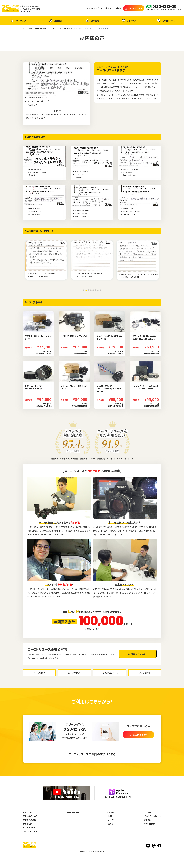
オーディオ (112, 820)
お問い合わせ (149, 824)
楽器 (110, 816)
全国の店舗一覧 (73, 812)
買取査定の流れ (29, 820)
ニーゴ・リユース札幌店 (111, 70)
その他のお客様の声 (35, 137)
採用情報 (147, 820)
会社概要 (147, 812)
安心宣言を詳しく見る (138, 654)
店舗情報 (55, 21)
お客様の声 (129, 21)
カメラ (111, 824)
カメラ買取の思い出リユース (39, 231)
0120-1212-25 (75, 729)
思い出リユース (166, 21)
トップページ (28, 812)
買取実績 (92, 21)
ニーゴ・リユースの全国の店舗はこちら (92, 754)
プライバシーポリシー (152, 816)
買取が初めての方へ (31, 816)
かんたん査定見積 (30, 831)
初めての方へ (18, 21)
